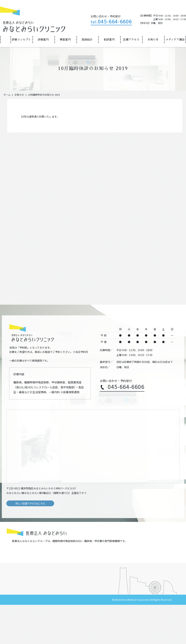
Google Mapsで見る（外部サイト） (162, 488)
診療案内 (43, 39)
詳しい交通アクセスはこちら (30, 503)
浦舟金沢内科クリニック (65, 555)
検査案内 (65, 39)
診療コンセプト (21, 39)
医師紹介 (87, 39)
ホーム (5, 39)
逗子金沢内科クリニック (109, 555)
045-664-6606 (111, 21)
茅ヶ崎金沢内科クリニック (67, 561)
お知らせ (153, 39)
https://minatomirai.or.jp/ (20, 548)
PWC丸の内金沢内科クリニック (113, 567)
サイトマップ (64, 639)
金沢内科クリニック (19, 555)
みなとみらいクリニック (152, 561)
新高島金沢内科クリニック (110, 561)
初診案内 (109, 39)
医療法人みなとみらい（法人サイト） (34, 639)
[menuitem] (5, 40)
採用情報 (101, 639)
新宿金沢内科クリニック (22, 567)
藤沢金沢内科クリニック (152, 555)
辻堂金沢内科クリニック (22, 561)
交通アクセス (131, 39)
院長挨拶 (16, 593)
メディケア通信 (175, 39)
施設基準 (59, 601)
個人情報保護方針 (84, 639)
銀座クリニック (60, 567)
